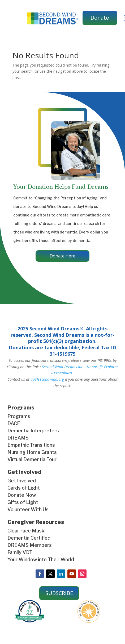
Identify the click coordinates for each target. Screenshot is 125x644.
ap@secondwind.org (47, 379)
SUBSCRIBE (59, 593)
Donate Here (62, 256)
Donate (100, 18)
